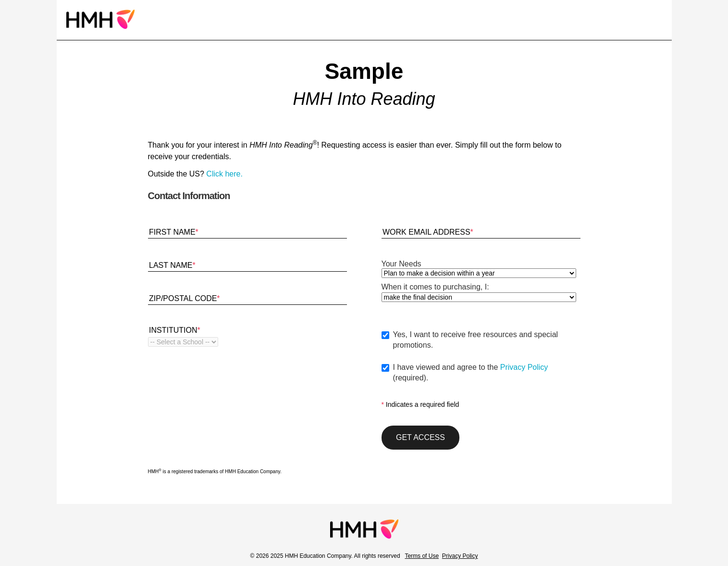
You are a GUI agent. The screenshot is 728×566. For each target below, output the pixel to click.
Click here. (224, 174)
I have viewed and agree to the (487, 373)
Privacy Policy (524, 367)
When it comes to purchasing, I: (435, 287)
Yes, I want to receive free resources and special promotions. (476, 340)
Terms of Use (422, 556)
